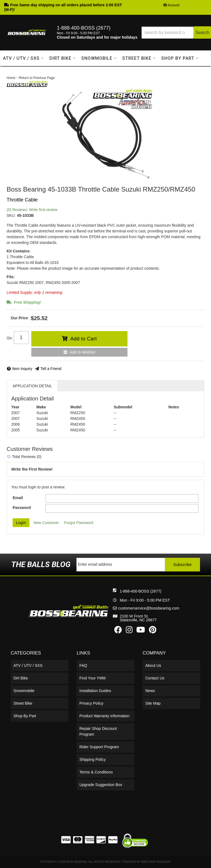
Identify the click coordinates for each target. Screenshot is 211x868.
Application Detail (32, 386)
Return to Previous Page (37, 78)
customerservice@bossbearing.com (149, 608)
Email (18, 498)
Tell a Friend (51, 369)
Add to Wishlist (83, 352)
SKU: (11, 215)
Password (22, 508)
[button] (176, 32)
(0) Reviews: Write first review (32, 210)
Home (11, 78)
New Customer (46, 523)
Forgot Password (79, 523)
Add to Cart (84, 339)
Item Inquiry (22, 369)
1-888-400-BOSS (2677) (141, 591)
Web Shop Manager (156, 862)
